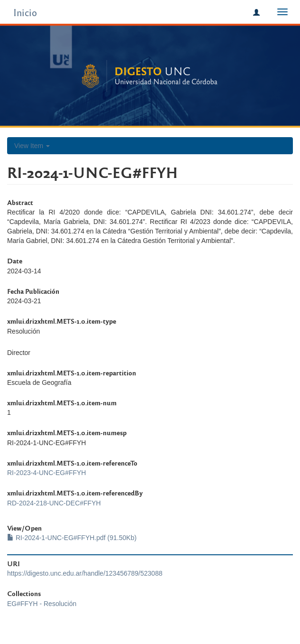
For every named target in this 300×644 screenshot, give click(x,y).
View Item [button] (32, 146)
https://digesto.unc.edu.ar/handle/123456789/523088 (85, 573)
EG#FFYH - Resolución (42, 604)
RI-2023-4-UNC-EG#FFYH (46, 473)
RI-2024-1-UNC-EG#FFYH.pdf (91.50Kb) (72, 538)
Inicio (25, 12)
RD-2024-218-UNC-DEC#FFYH (54, 503)
